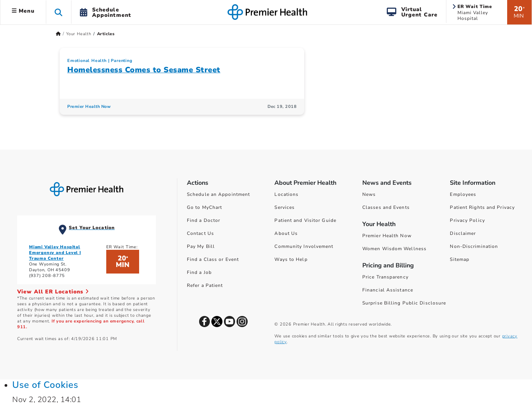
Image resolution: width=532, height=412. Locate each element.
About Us (286, 233)
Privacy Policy (467, 220)
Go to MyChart (204, 207)
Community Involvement (304, 246)
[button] (59, 12)
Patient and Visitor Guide (305, 220)
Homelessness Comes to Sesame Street (144, 70)
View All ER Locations (53, 292)
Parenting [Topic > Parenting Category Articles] (122, 61)
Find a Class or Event (213, 259)
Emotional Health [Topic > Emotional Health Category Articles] (87, 61)
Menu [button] (23, 11)
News (369, 194)
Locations (286, 194)
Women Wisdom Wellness (394, 249)
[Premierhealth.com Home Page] (58, 34)
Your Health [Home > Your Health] (79, 34)
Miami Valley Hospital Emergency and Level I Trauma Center (55, 253)
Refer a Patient (205, 285)
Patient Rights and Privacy (482, 207)
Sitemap (460, 259)
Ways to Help (291, 259)
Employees (463, 194)
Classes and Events (386, 207)
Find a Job (199, 272)
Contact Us (200, 233)
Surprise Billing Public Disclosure (404, 303)
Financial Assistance (388, 290)
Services (285, 207)
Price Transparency (385, 277)
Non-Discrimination (474, 246)
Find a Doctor (204, 220)
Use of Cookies (45, 385)
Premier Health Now (387, 236)
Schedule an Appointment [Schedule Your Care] (218, 194)
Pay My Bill (201, 246)
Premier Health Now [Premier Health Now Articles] (89, 107)
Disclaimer (463, 233)
